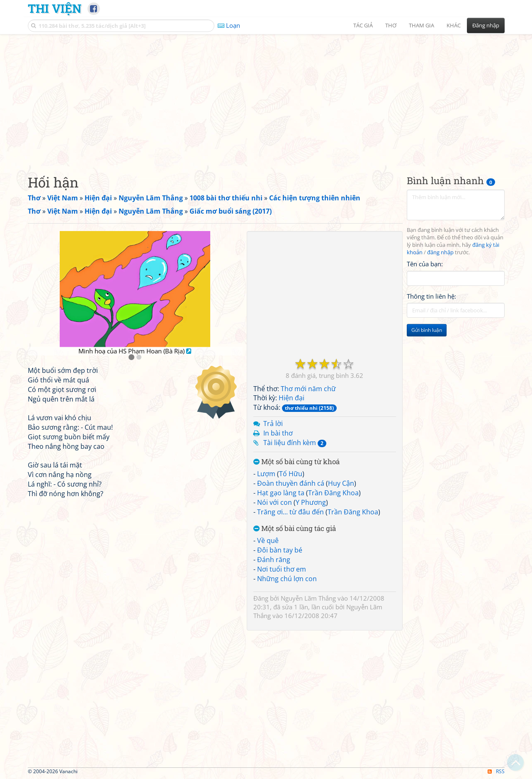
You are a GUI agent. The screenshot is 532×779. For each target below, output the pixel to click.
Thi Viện (55, 8)
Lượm (266, 474)
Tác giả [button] (363, 25)
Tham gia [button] (421, 25)
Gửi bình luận (427, 330)
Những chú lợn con (287, 579)
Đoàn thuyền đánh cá (291, 483)
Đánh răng (274, 560)
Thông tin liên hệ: (431, 296)
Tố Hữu (291, 474)
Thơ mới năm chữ (308, 389)
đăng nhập (440, 252)
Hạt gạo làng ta (281, 493)
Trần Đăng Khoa (333, 493)
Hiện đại (292, 398)
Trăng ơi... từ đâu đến (290, 512)
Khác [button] (454, 25)
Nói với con (275, 502)
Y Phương (311, 502)
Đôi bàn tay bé (280, 550)
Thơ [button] (391, 25)
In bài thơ (278, 433)
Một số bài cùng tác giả (295, 529)
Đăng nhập (486, 25)
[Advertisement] (266, 97)
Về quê (268, 540)
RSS (496, 771)
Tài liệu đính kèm (295, 443)
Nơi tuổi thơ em (282, 569)
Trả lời (273, 424)
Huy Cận (341, 483)
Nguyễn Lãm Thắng (308, 598)
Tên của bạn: (425, 264)
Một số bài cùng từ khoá (296, 462)
